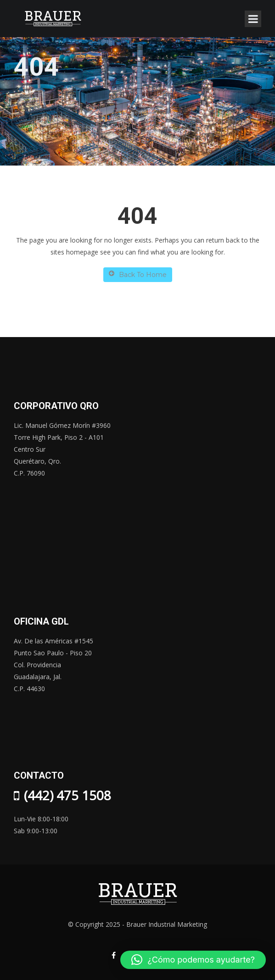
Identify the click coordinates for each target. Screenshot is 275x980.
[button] (193, 960)
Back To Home (138, 274)
